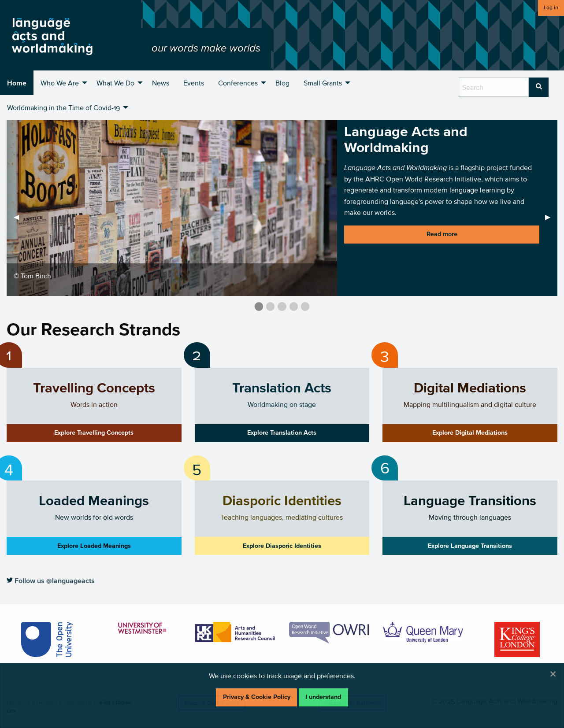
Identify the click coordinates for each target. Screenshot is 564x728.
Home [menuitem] (17, 83)
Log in (551, 7)
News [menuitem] (161, 83)
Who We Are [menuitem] (60, 83)
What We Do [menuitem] (115, 83)
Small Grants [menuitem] (323, 83)
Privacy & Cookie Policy (257, 697)
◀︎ (20, 217)
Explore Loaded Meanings (94, 546)
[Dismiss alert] (553, 674)
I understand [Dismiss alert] (323, 697)
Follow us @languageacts (51, 580)
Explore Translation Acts (282, 433)
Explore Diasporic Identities (282, 546)
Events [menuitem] (194, 83)
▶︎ (551, 217)
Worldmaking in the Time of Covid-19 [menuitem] (63, 107)
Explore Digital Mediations (470, 433)
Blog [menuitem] (282, 83)
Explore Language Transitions (470, 546)
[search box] (494, 87)
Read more (442, 234)
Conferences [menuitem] (238, 83)
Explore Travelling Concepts (94, 433)
